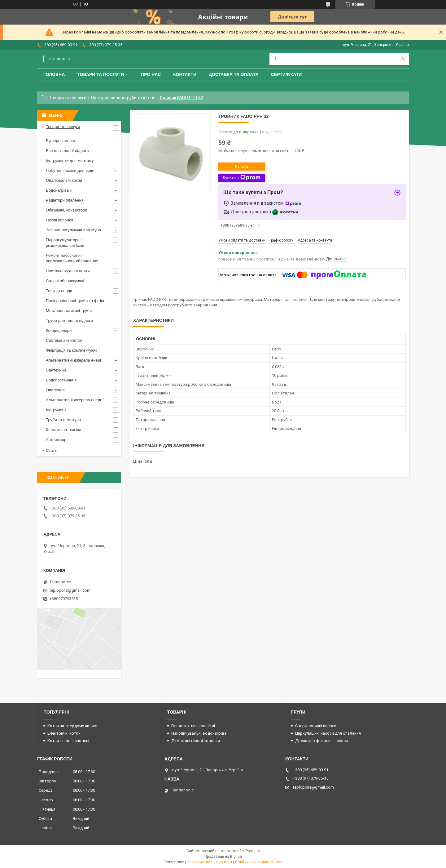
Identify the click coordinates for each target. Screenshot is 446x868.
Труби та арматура (63, 420)
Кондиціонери (59, 330)
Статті (52, 450)
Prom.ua (253, 851)
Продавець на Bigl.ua (223, 857)
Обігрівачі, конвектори (67, 210)
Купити (242, 166)
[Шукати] (403, 59)
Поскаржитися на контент (210, 862)
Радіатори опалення (65, 200)
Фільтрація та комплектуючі (72, 350)
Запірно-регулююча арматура (73, 230)
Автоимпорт (57, 440)
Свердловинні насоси (316, 726)
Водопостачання (61, 380)
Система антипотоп (64, 340)
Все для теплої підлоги (67, 151)
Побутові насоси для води (70, 170)
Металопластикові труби (69, 311)
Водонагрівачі (59, 190)
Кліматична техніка (63, 430)
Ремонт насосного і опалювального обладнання (72, 258)
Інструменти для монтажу (70, 160)
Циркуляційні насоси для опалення (328, 733)
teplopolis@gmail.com (70, 590)
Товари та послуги (101, 74)
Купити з (241, 178)
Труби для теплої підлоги (69, 320)
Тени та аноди (59, 291)
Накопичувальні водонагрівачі (200, 733)
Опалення (55, 390)
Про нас (151, 74)
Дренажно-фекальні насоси (321, 741)
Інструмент (56, 410)
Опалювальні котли (64, 180)
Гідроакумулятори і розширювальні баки (65, 243)
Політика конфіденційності (259, 862)
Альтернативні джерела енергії (75, 360)
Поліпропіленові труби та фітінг (123, 98)
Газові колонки (59, 220)
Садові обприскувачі (65, 281)
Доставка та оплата (234, 74)
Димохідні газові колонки (196, 741)
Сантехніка (56, 370)
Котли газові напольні (68, 741)
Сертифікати (286, 74)
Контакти (185, 74)
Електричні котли (64, 733)
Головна (54, 74)
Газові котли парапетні (193, 726)
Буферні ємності (61, 141)
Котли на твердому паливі (72, 726)
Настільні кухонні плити (68, 271)
